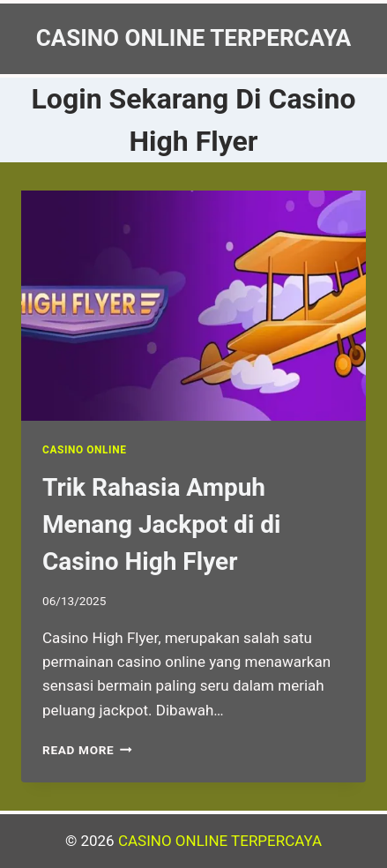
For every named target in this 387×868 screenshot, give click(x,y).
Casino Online (84, 450)
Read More (87, 750)
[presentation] (193, 306)
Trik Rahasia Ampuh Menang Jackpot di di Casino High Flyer (161, 524)
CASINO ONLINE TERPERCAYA (220, 841)
